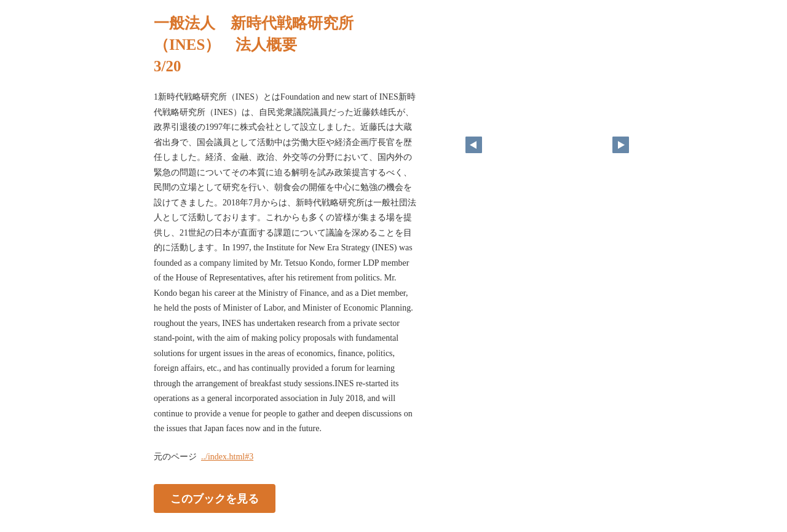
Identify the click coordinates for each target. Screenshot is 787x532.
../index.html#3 (227, 457)
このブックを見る (215, 498)
